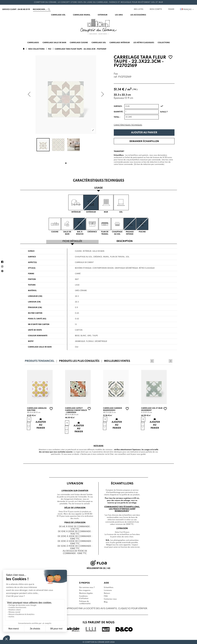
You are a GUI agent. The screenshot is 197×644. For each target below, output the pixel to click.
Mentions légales (86, 593)
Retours (107, 593)
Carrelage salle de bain (40, 347)
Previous (166, 361)
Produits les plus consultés (79, 361)
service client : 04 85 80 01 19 (16, 9)
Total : (117, 117)
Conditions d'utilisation (84, 597)
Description (125, 241)
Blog (106, 602)
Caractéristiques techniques (128, 125)
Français (187, 9)
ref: (116, 77)
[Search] (42, 9)
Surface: (118, 106)
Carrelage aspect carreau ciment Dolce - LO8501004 (76, 410)
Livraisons (108, 590)
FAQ (106, 596)
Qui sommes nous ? (87, 587)
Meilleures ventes (117, 361)
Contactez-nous (110, 599)
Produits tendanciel (40, 361)
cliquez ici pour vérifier (133, 608)
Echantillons (109, 587)
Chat (112, 454)
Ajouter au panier (144, 133)
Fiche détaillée (72, 241)
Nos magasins (85, 590)
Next (171, 361)
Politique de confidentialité (85, 602)
